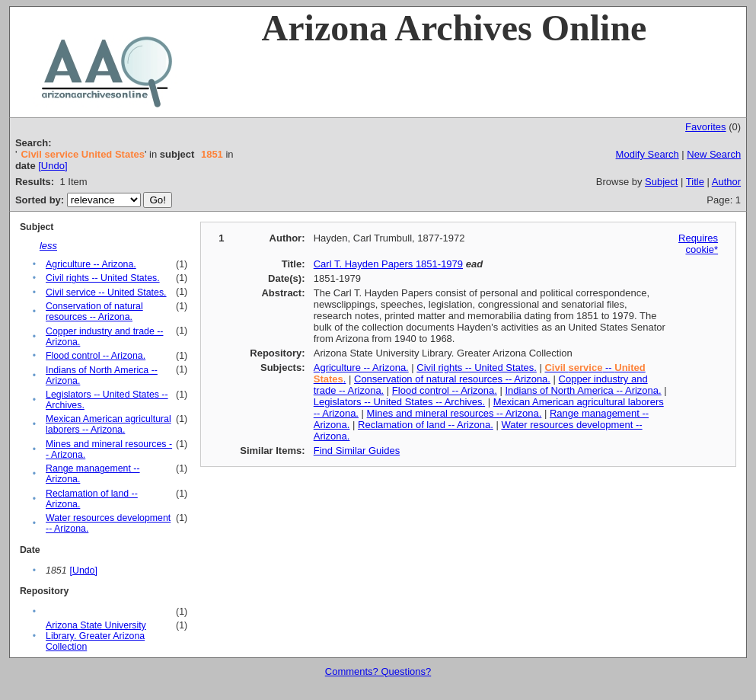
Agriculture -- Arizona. (91, 264)
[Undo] (53, 166)
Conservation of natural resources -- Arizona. (94, 312)
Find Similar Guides (357, 451)
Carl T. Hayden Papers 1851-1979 (388, 264)
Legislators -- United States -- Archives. (399, 402)
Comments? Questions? (378, 671)
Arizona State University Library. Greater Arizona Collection (96, 636)
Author (726, 182)
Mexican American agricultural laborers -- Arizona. (108, 424)
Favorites (705, 127)
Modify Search (648, 154)
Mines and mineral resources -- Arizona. (455, 413)
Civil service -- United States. (106, 292)
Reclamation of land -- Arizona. (426, 425)
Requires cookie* (698, 244)
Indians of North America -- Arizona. (583, 390)
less (48, 246)
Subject (661, 182)
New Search (714, 154)
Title (695, 182)
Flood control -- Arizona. (96, 356)
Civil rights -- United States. (103, 278)
